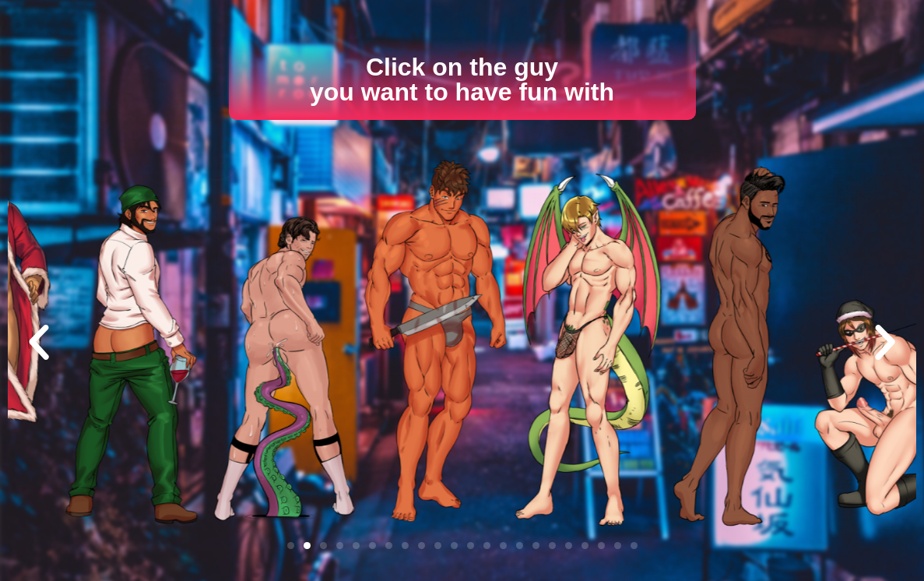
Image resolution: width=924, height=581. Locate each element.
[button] (39, 343)
